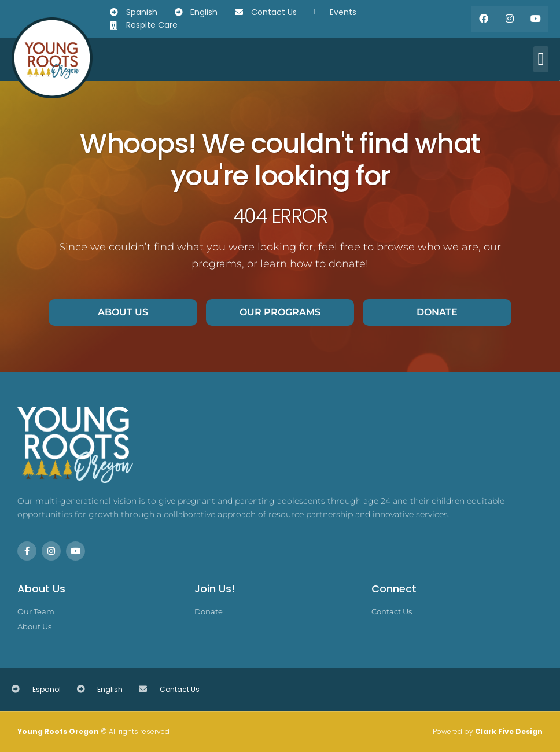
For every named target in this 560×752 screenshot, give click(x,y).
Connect (394, 589)
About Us (41, 589)
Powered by (488, 731)
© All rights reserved (93, 731)
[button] (541, 59)
